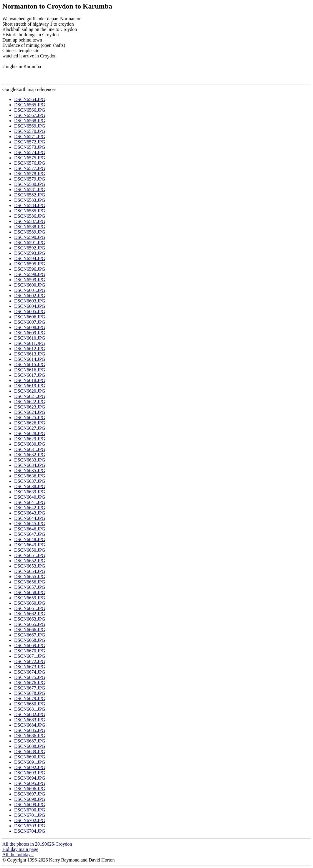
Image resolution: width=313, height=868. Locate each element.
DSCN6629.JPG (30, 439)
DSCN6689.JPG (30, 752)
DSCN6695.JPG (30, 783)
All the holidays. (18, 855)
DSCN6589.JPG (30, 232)
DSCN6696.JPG (30, 789)
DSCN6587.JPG (30, 221)
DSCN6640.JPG (30, 497)
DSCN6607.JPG (30, 322)
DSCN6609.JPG (30, 333)
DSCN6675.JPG (30, 677)
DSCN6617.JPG (30, 375)
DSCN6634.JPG (30, 465)
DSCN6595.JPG (30, 264)
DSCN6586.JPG (30, 216)
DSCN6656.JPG (30, 582)
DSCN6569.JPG (30, 126)
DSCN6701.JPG (30, 815)
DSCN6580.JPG (30, 184)
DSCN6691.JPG (30, 762)
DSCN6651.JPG (30, 555)
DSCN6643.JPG (30, 513)
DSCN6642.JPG (30, 508)
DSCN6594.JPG (30, 258)
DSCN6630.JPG (30, 444)
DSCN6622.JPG (30, 402)
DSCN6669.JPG (30, 645)
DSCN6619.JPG (30, 386)
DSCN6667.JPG (30, 635)
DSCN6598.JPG (30, 274)
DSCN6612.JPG (30, 349)
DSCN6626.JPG (30, 423)
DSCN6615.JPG (30, 364)
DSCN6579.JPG (30, 179)
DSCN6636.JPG (30, 476)
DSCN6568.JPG (30, 121)
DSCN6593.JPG (30, 253)
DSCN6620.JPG (30, 391)
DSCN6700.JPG (30, 810)
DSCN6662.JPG (30, 614)
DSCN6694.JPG (30, 778)
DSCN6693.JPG (30, 773)
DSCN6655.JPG (30, 577)
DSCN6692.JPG (30, 767)
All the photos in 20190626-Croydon (37, 844)
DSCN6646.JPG (30, 529)
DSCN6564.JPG (30, 99)
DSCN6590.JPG (30, 237)
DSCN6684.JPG (30, 725)
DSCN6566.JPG (30, 110)
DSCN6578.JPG (30, 174)
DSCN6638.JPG (30, 486)
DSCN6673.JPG (30, 667)
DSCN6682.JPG (30, 714)
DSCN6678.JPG (30, 693)
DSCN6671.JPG (30, 656)
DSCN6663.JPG (30, 619)
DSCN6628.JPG (30, 433)
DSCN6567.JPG (30, 115)
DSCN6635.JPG (30, 471)
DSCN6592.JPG (30, 248)
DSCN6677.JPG (30, 688)
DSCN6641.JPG (30, 502)
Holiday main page (20, 849)
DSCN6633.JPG (30, 460)
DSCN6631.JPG (30, 449)
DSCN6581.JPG (30, 190)
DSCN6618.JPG (30, 380)
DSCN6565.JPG (30, 105)
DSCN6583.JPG (30, 200)
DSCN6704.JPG (30, 831)
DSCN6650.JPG (30, 550)
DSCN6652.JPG (30, 561)
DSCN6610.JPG (30, 338)
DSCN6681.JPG (30, 709)
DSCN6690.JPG (30, 757)
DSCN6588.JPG (30, 227)
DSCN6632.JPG (30, 455)
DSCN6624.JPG (30, 412)
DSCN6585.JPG (30, 211)
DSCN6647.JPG (30, 534)
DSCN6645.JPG (30, 524)
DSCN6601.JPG (30, 290)
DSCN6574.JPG (30, 152)
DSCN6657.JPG (30, 587)
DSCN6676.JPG (30, 683)
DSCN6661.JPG (30, 608)
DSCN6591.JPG (30, 243)
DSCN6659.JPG (30, 598)
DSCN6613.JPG (30, 354)
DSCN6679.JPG (30, 698)
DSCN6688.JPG (30, 746)
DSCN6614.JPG (30, 359)
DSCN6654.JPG (30, 571)
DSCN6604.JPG (30, 306)
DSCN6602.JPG (30, 296)
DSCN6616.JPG (30, 370)
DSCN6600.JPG (30, 285)
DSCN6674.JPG (30, 672)
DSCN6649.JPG (30, 545)
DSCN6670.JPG (30, 651)
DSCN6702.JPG (30, 820)
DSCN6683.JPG (30, 720)
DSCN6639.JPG (30, 492)
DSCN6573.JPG (30, 147)
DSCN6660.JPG (30, 603)
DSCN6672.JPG (30, 661)
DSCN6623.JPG (30, 407)
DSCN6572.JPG (30, 142)
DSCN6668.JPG (30, 640)
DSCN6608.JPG (30, 327)
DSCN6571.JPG (30, 137)
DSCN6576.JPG (30, 163)
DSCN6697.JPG (30, 794)
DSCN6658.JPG (30, 592)
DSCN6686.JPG (30, 736)
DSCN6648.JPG (30, 539)
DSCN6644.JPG (30, 518)
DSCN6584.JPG (30, 205)
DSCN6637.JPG (30, 481)
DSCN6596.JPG (30, 269)
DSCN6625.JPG (30, 418)
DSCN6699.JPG (30, 805)
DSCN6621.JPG (30, 396)
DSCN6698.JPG (30, 799)
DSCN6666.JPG (30, 630)
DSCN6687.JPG (30, 741)
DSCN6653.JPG (30, 566)
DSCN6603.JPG (30, 301)
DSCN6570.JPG (30, 131)
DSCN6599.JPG (30, 280)
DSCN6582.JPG (30, 195)
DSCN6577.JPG (30, 168)
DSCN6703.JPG (30, 826)
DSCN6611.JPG (30, 343)
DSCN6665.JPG (30, 624)
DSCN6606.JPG (30, 317)
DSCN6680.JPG (30, 704)
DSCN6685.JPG (30, 730)
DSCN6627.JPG (30, 428)
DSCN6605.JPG (30, 311)
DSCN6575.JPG (30, 158)
